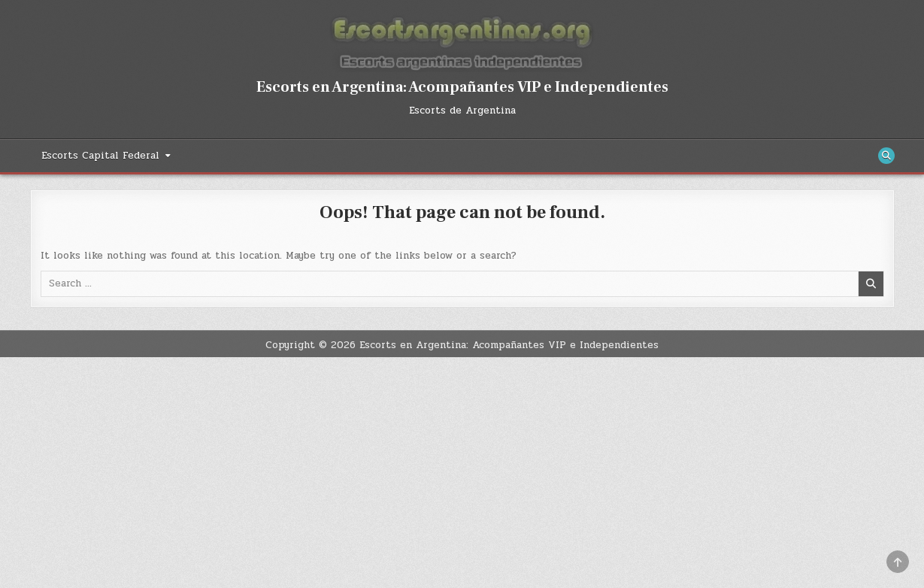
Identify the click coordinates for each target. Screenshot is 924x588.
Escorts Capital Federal (100, 156)
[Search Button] (886, 156)
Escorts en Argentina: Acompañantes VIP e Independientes (462, 87)
